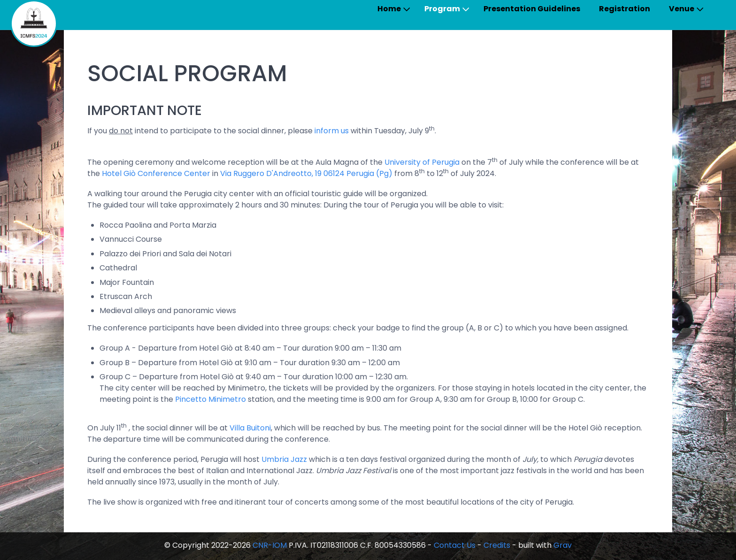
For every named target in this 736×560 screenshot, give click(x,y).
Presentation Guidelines (532, 9)
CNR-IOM (270, 545)
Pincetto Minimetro (211, 399)
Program (442, 9)
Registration (625, 9)
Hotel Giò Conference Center (156, 173)
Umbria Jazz (284, 459)
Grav (563, 545)
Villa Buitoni (250, 428)
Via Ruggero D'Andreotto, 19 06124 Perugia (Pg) (306, 173)
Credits (497, 545)
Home (389, 9)
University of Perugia (422, 162)
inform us (332, 131)
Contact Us (455, 545)
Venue (682, 9)
